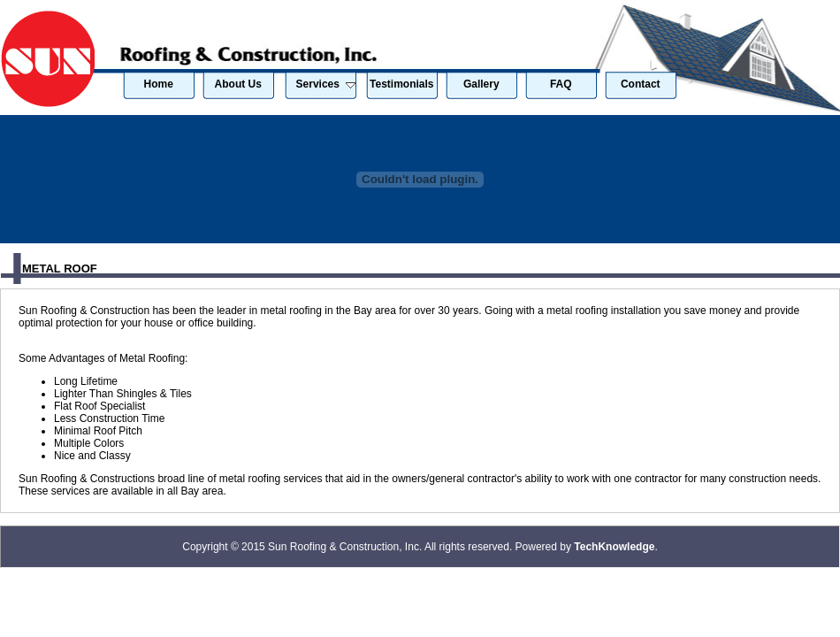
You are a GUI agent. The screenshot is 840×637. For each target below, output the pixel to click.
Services (326, 84)
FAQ (561, 84)
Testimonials (401, 84)
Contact (641, 84)
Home (159, 84)
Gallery (481, 84)
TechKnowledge (614, 547)
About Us (238, 84)
